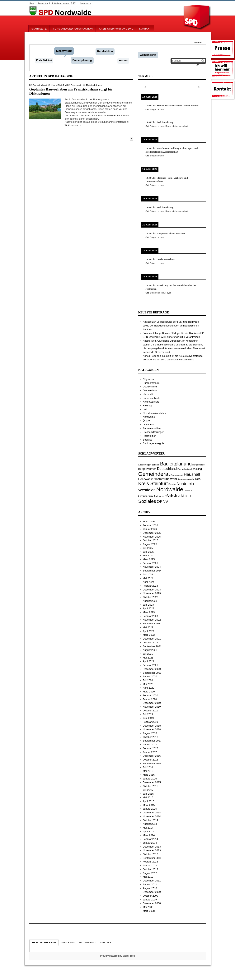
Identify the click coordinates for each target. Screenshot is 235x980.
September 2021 (152, 646)
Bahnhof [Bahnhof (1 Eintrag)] (156, 465)
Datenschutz (87, 943)
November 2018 (152, 729)
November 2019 (152, 707)
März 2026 (149, 522)
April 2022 (148, 631)
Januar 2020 (150, 699)
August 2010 (150, 888)
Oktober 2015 (150, 786)
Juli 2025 (148, 548)
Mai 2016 (148, 771)
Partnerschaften (152, 428)
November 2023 (152, 593)
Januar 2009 (150, 900)
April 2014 (148, 832)
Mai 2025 (148, 555)
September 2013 (152, 858)
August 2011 (150, 884)
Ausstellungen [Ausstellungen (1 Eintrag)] (145, 465)
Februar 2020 (150, 695)
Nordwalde (64, 51)
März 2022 (149, 635)
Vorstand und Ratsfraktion (73, 29)
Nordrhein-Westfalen (154, 413)
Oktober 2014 (150, 820)
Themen (198, 43)
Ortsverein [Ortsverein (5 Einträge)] (146, 496)
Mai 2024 (148, 578)
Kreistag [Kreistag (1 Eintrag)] (172, 484)
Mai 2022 (148, 627)
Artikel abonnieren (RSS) (64, 3)
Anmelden (43, 3)
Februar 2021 (150, 665)
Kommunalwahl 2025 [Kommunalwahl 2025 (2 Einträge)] (189, 479)
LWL (145, 409)
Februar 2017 (150, 748)
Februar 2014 (150, 839)
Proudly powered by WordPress (117, 956)
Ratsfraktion (105, 51)
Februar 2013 (150, 862)
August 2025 (150, 544)
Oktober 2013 (150, 854)
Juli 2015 (148, 790)
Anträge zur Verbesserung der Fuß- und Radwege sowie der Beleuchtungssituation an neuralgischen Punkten (171, 326)
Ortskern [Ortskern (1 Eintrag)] (188, 491)
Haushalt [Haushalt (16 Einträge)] (192, 474)
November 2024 (152, 567)
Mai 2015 (148, 797)
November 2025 (152, 537)
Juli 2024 (148, 574)
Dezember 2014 (152, 813)
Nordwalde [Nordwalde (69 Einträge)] (170, 489)
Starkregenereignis (153, 443)
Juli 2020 (148, 680)
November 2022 (152, 620)
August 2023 (150, 601)
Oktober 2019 (150, 711)
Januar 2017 (150, 752)
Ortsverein (76, 85)
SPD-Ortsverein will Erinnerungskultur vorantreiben (171, 337)
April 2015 (148, 801)
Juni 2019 (148, 718)
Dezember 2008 (152, 903)
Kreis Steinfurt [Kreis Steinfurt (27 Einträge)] (153, 483)
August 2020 (150, 676)
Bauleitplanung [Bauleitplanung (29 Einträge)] (176, 464)
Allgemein (148, 379)
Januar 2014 (150, 843)
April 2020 (148, 688)
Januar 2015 (150, 809)
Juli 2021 (148, 654)
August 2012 (150, 873)
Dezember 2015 (152, 782)
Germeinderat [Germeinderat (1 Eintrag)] (177, 475)
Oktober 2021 (150, 643)
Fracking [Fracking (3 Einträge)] (197, 469)
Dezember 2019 (152, 703)
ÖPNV (146, 421)
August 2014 (150, 824)
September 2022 (152, 624)
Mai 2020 (148, 684)
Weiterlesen (73, 125)
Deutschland (150, 387)
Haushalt (148, 394)
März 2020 (149, 692)
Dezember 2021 (152, 639)
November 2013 (152, 850)
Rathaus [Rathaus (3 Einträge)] (159, 496)
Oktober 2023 (150, 597)
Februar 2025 (150, 563)
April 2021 (148, 661)
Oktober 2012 (150, 869)
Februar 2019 (150, 722)
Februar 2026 (150, 525)
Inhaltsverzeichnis (44, 943)
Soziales (123, 61)
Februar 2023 (150, 616)
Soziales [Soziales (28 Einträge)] (147, 501)
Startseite (39, 29)
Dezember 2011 (152, 881)
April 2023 (148, 608)
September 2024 (152, 571)
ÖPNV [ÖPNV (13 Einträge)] (162, 501)
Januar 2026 (150, 529)
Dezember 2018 (152, 726)
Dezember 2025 (152, 533)
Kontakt (145, 29)
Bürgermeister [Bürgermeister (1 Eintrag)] (199, 465)
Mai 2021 (148, 658)
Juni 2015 (148, 794)
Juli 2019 (148, 714)
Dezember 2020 (152, 669)
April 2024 (148, 582)
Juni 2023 (148, 605)
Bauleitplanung (82, 60)
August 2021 (150, 650)
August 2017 (150, 744)
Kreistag (147, 406)
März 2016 (149, 775)
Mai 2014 (148, 828)
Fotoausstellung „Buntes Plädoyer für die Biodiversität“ (173, 333)
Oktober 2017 (150, 737)
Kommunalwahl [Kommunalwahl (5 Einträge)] (166, 479)
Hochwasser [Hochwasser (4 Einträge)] (146, 479)
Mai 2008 (148, 907)
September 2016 (152, 763)
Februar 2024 (150, 586)
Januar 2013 (150, 865)
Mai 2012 (148, 877)
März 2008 (149, 911)
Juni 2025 (148, 552)
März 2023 (149, 612)
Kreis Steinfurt (44, 60)
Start (32, 3)
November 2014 (152, 816)
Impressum (85, 3)
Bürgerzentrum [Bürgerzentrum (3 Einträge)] (147, 469)
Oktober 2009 (150, 896)
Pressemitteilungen (153, 432)
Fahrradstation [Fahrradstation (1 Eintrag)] (184, 469)
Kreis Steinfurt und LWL (116, 29)
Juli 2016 (148, 767)
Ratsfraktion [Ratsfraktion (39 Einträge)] (178, 496)
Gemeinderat (148, 55)
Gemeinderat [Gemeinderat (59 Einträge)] (154, 474)
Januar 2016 (150, 779)
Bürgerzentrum (151, 383)
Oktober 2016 (150, 760)
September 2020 (152, 673)
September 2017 (152, 741)
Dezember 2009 (152, 892)
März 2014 (149, 835)
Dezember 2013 (152, 847)
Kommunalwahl (151, 398)
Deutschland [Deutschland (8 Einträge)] (167, 469)
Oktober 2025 (150, 540)
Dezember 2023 (152, 590)
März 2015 (149, 805)
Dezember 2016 (152, 756)
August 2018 (150, 733)
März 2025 (149, 559)
